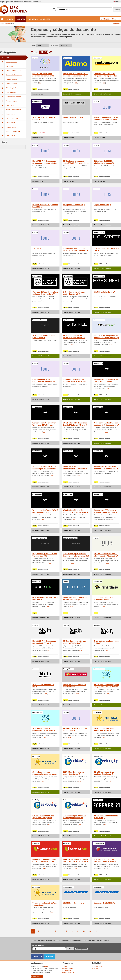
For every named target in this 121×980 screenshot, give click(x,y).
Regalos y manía (8, 127)
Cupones (21, 19)
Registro (106, 19)
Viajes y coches (8, 136)
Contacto (64, 966)
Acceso (116, 19)
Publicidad (95, 968)
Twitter (51, 956)
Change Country (37, 976)
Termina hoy (7, 66)
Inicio (2, 24)
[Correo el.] (49, 949)
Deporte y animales (9, 84)
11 (90, 931)
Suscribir (70, 949)
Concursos (45, 19)
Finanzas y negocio (9, 101)
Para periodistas (66, 970)
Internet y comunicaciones (10, 110)
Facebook (38, 956)
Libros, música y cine (9, 118)
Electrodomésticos (8, 92)
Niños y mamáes (8, 123)
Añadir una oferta (97, 966)
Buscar (117, 10)
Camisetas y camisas (9, 79)
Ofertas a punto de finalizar (11, 71)
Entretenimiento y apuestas (11, 97)
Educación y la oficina (9, 88)
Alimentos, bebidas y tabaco (11, 75)
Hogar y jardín (7, 105)
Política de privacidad (81, 949)
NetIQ (46, 966)
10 (84, 931)
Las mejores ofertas (9, 62)
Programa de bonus (67, 968)
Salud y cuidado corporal (10, 131)
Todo (4, 58)
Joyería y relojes (8, 114)
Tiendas (9, 19)
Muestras (33, 19)
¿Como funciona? (116, 24)
